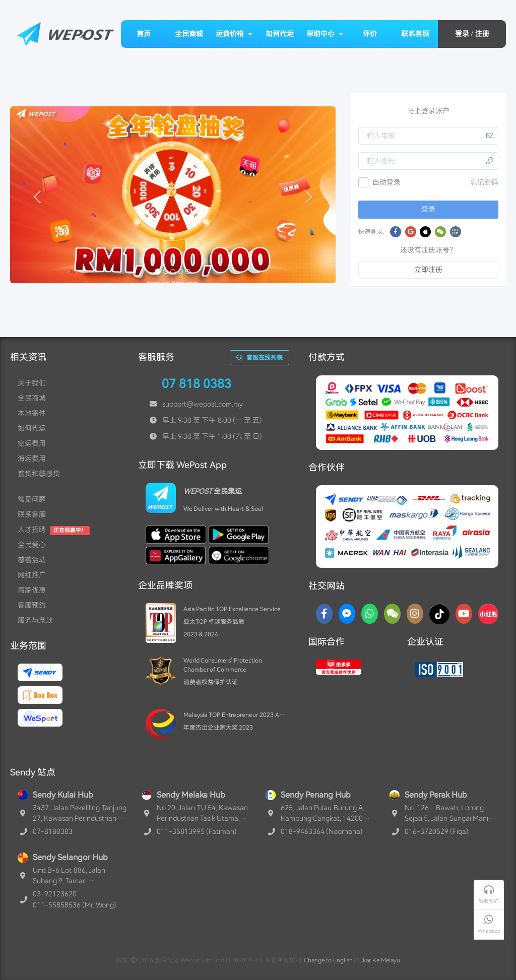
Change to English (328, 960)
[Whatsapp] (370, 614)
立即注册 (428, 270)
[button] (35, 195)
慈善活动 (32, 560)
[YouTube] (464, 614)
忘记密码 (484, 182)
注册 (482, 34)
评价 (370, 34)
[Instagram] (415, 614)
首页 (144, 34)
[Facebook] (324, 614)
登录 (462, 34)
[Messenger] (347, 614)
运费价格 (234, 34)
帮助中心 (325, 34)
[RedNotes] (488, 614)
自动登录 (379, 182)
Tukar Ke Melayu (378, 960)
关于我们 (32, 383)
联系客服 (415, 34)
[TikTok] (439, 614)
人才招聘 (32, 530)
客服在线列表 (260, 358)
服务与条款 (35, 620)
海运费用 (32, 459)
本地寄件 (32, 413)
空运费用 (32, 443)
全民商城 (189, 34)
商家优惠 (32, 590)
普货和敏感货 (39, 474)
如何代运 (280, 34)
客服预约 (32, 605)
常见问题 (32, 499)
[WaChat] (392, 614)
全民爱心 (32, 545)
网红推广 (32, 575)
